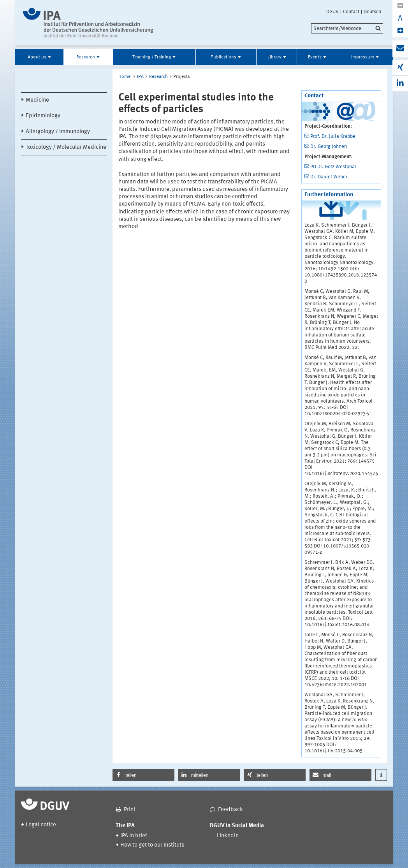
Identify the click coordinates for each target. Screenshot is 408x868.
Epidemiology (43, 116)
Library (274, 57)
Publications (223, 57)
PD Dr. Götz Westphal (333, 167)
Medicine (37, 100)
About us (37, 57)
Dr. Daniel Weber (329, 177)
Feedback (230, 810)
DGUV (332, 12)
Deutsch (372, 12)
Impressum (363, 57)
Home (124, 77)
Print (130, 810)
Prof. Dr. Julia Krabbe (333, 136)
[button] (143, 775)
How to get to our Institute (152, 845)
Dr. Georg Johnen (329, 147)
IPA (140, 77)
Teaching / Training (152, 57)
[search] (347, 28)
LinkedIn (228, 836)
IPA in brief (134, 836)
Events (315, 57)
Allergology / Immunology (58, 132)
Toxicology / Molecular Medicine (66, 147)
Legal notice (41, 825)
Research (86, 57)
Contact (351, 12)
